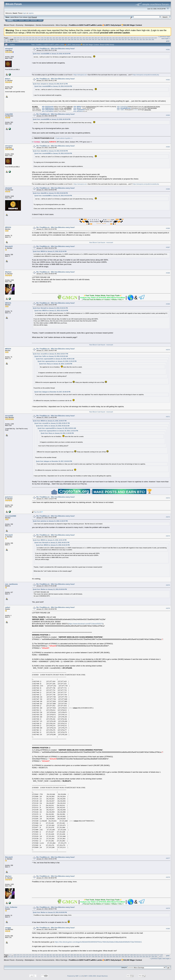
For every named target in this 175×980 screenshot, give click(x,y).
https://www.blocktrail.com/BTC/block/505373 (86, 624)
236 (63, 40)
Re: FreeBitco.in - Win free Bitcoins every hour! (56, 49)
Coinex (136, 110)
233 (54, 40)
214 (149, 38)
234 (57, 40)
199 (105, 38)
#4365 (168, 189)
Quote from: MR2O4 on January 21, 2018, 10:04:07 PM (50, 421)
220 (15, 40)
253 (114, 40)
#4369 (168, 304)
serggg (8, 928)
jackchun (9, 497)
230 (45, 40)
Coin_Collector (11, 907)
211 (140, 38)
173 (27, 38)
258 (129, 40)
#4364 (168, 147)
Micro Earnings (62, 25)
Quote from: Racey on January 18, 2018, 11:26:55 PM (56, 364)
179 (45, 38)
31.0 (30, 17)
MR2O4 (8, 227)
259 (132, 40)
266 (153, 40)
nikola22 (9, 188)
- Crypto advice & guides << (53, 138)
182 (54, 38)
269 (11, 41)
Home (10, 20)
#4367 (168, 247)
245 (90, 40)
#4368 (168, 273)
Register (34, 20)
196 (96, 38)
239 (72, 40)
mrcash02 (9, 416)
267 (5, 41)
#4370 (168, 350)
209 (135, 38)
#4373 (168, 517)
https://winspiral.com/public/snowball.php (146, 75)
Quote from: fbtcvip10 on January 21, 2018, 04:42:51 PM (50, 308)
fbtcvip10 (9, 246)
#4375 (168, 585)
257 (126, 40)
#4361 (168, 50)
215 (152, 38)
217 (5, 40)
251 (108, 40)
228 (39, 40)
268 (8, 41)
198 (102, 38)
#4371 (168, 417)
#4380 (168, 929)
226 (33, 40)
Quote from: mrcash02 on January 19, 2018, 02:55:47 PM (50, 354)
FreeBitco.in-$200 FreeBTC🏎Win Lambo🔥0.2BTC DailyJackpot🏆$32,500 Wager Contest (105, 25)
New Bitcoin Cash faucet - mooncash (101, 242)
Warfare (8, 272)
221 (18, 40)
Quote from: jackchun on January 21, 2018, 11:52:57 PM (50, 521)
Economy (20, 25)
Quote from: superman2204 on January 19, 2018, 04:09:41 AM (55, 359)
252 (111, 40)
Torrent (34, 17)
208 (131, 38)
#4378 (168, 877)
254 (117, 40)
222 (21, 40)
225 (30, 40)
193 (87, 38)
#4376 (168, 608)
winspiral (9, 49)
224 (27, 40)
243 (84, 40)
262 (141, 40)
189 (75, 38)
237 (66, 40)
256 (123, 40)
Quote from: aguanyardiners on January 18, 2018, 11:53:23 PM (57, 361)
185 (63, 38)
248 (99, 40)
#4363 (168, 115)
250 (105, 40)
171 (21, 38)
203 (116, 38)
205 (123, 38)
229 (42, 40)
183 (57, 38)
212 (143, 38)
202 (113, 38)
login (25, 13)
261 (138, 40)
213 (146, 38)
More (40, 20)
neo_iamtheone (11, 584)
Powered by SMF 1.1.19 (75, 976)
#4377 (168, 858)
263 (144, 40)
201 (111, 38)
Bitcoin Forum (9, 25)
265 (150, 40)
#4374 (168, 536)
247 (96, 40)
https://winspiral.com (80, 75)
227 (36, 40)
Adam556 (9, 114)
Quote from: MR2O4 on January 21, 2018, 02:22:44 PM (50, 251)
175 (33, 38)
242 (81, 40)
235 (60, 40)
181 (51, 38)
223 (24, 40)
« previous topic (164, 37)
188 (72, 38)
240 (75, 40)
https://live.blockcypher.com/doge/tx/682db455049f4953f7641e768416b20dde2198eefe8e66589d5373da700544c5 (98, 942)
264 (147, 40)
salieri (8, 607)
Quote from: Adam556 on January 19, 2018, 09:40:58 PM (50, 151)
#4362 (168, 80)
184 (60, 38)
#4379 (168, 908)
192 (84, 38)
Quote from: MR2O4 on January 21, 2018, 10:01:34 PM (50, 540)
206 (126, 38)
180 (48, 38)
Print (168, 41)
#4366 (168, 228)
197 (99, 38)
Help (16, 20)
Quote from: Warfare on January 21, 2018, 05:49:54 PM (50, 589)
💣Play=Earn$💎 (37, 512)
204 (120, 38)
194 (90, 38)
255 (120, 40)
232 (51, 40)
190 (78, 38)
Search (22, 20)
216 (155, 38)
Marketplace (30, 25)
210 (138, 38)
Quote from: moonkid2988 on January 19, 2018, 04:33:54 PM (52, 54)
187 (69, 38)
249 (102, 40)
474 (16, 41)
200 (108, 38)
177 (39, 38)
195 (93, 38)
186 (66, 38)
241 (78, 40)
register (31, 13)
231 (48, 40)
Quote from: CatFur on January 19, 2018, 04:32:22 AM (51, 356)
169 (15, 38)
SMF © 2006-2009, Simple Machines (96, 976)
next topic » (166, 38)
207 (128, 38)
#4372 (168, 498)
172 (24, 38)
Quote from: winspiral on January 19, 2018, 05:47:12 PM (50, 84)
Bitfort (8, 79)
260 (135, 40)
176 (36, 38)
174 (30, 38)
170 (18, 38)
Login (27, 20)
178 (42, 38)
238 (69, 40)
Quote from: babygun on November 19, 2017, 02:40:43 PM (52, 392)
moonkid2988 (11, 516)
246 (93, 40)
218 (8, 40)
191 (81, 38)
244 (87, 40)
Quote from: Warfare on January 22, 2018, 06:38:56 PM (50, 912)
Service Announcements (45, 25)
